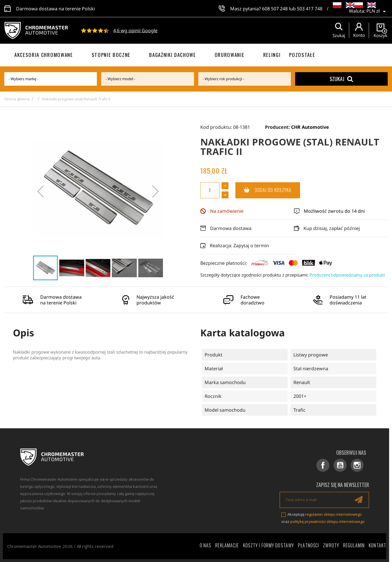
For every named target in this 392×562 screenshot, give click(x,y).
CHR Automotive (310, 127)
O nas (206, 545)
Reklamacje (227, 545)
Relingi (272, 55)
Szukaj (341, 79)
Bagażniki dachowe (173, 55)
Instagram (359, 466)
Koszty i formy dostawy (269, 545)
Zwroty (331, 545)
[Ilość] (210, 190)
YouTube (344, 466)
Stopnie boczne (111, 55)
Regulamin (354, 545)
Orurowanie (230, 55)
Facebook (329, 466)
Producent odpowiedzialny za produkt (347, 275)
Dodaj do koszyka (264, 190)
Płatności (309, 545)
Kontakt (377, 545)
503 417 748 (310, 9)
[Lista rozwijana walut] (377, 11)
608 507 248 (275, 9)
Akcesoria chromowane (44, 55)
